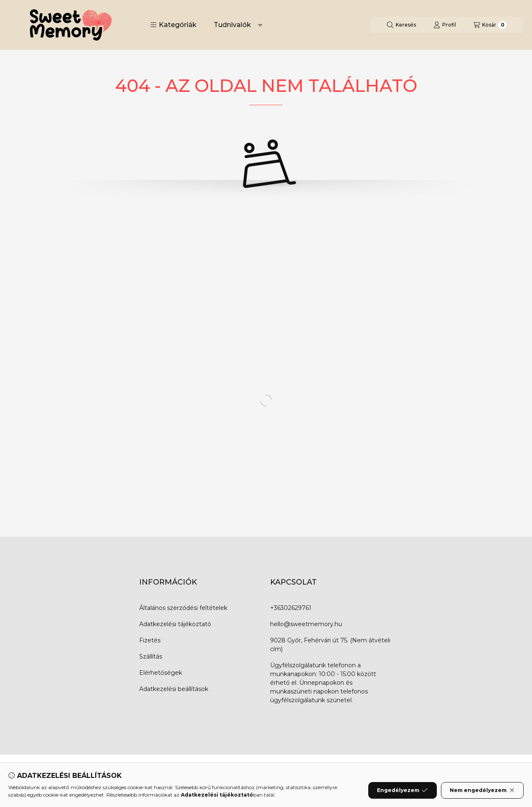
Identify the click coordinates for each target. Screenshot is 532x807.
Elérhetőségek (161, 673)
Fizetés (150, 640)
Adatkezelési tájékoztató (175, 624)
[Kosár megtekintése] (490, 25)
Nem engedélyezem (482, 790)
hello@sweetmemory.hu (306, 624)
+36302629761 (291, 608)
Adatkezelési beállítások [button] (174, 689)
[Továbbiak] (260, 25)
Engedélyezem (402, 790)
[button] (173, 25)
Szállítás (151, 656)
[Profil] (445, 25)
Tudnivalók (232, 25)
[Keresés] (401, 25)
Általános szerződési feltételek (183, 608)
